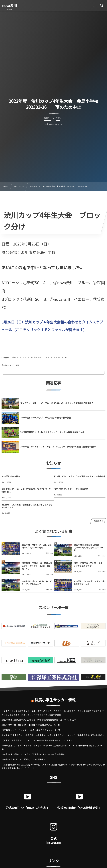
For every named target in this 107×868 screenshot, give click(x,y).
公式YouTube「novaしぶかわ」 (27, 808)
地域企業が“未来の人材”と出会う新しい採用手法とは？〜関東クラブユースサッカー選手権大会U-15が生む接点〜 (53, 735)
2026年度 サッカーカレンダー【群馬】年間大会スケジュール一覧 (31, 730)
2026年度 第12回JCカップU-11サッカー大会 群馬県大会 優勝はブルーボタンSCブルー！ (41, 720)
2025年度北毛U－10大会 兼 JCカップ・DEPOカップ (37, 583)
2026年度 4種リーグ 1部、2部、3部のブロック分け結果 (37, 546)
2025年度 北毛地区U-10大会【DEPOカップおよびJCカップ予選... (88, 548)
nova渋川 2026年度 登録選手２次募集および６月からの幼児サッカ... (27, 506)
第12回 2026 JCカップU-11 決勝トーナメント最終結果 (80, 476)
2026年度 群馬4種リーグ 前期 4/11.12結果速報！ (23, 759)
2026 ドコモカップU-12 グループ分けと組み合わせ (89, 564)
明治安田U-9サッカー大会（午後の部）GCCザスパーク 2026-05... (27, 490)
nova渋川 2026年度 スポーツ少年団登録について (89, 583)
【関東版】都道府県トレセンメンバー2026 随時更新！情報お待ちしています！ (37, 740)
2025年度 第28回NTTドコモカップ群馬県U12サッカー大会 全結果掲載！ (34, 754)
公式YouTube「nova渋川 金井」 (79, 808)
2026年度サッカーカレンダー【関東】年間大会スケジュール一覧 (31, 725)
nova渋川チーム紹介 (11, 476)
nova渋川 (10, 6)
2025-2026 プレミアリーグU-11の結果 (71, 489)
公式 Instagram (53, 840)
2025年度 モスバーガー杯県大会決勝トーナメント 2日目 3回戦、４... (37, 566)
